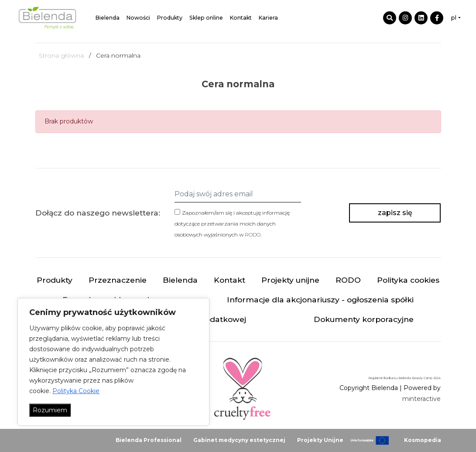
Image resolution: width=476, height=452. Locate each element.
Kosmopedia (423, 440)
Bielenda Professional (149, 440)
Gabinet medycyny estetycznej (239, 440)
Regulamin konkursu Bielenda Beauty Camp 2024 (404, 378)
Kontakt (241, 18)
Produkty (170, 18)
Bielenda (108, 18)
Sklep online (206, 18)
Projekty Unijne (320, 440)
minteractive (421, 399)
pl (454, 18)
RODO (253, 235)
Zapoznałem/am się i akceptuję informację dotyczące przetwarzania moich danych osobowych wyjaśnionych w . (232, 224)
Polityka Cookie (76, 391)
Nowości (138, 18)
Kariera (268, 18)
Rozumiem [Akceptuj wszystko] (50, 410)
